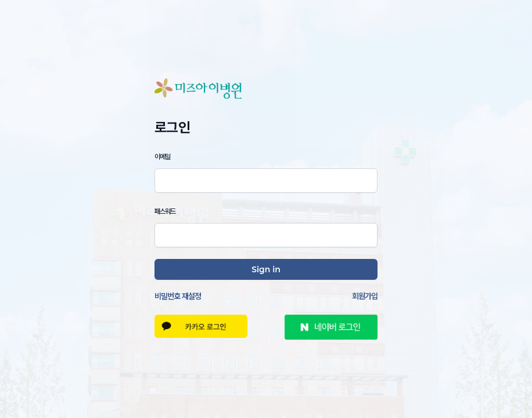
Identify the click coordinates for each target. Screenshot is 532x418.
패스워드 (165, 211)
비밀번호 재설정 (178, 296)
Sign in (266, 269)
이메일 (162, 156)
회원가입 (365, 296)
